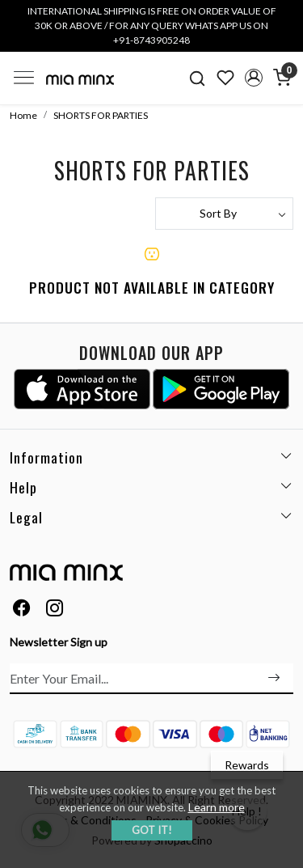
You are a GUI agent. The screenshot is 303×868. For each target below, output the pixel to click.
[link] (198, 78)
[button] (253, 78)
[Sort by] (225, 214)
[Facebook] (22, 610)
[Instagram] (55, 610)
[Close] (285, 18)
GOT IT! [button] (152, 830)
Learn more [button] (217, 807)
